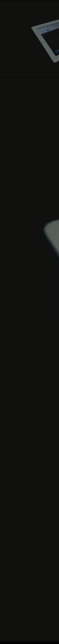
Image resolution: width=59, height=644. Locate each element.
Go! (27, 578)
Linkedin (11, 616)
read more (36, 492)
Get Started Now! (36, 109)
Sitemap (47, 641)
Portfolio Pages (11, 391)
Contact (54, 641)
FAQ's (40, 641)
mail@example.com (15, 606)
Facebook (3, 616)
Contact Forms (10, 385)
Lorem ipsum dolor (16, 497)
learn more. (53, 109)
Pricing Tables (10, 371)
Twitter (7, 616)
